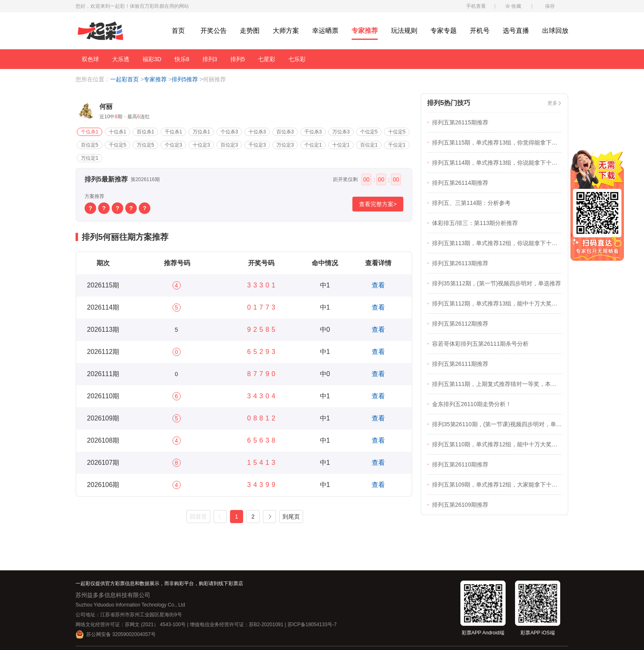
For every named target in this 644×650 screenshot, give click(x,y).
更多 (552, 103)
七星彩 (267, 59)
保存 (550, 6)
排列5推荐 (185, 79)
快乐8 (182, 59)
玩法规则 (404, 31)
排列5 (238, 59)
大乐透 (121, 59)
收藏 (516, 6)
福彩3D (152, 59)
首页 (178, 31)
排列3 (210, 59)
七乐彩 (297, 59)
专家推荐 (365, 31)
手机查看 (476, 6)
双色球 (90, 59)
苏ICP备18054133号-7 (312, 625)
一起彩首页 (124, 79)
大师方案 (286, 31)
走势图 (250, 31)
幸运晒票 (325, 31)
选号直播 (516, 31)
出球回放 (555, 31)
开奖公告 (214, 31)
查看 (378, 285)
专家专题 (444, 31)
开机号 (480, 31)
